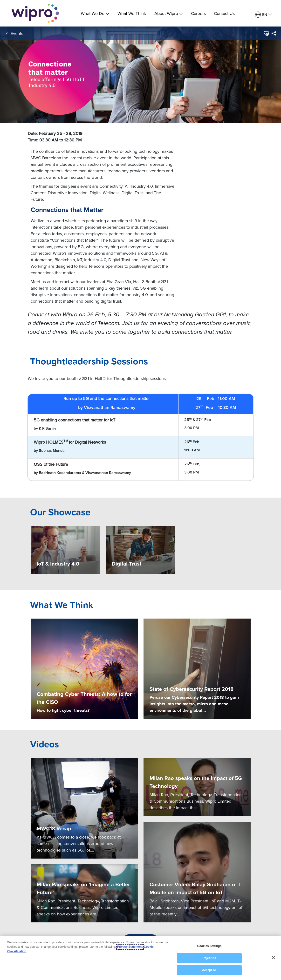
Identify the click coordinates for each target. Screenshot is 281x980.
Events (17, 33)
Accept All (209, 970)
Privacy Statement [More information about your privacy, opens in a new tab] (130, 947)
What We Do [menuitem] (95, 13)
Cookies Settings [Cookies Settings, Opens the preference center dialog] (209, 946)
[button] (266, 33)
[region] (140, 958)
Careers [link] (198, 13)
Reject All (209, 958)
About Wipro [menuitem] (169, 13)
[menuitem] (263, 15)
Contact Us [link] (224, 13)
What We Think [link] (132, 13)
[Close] (273, 958)
